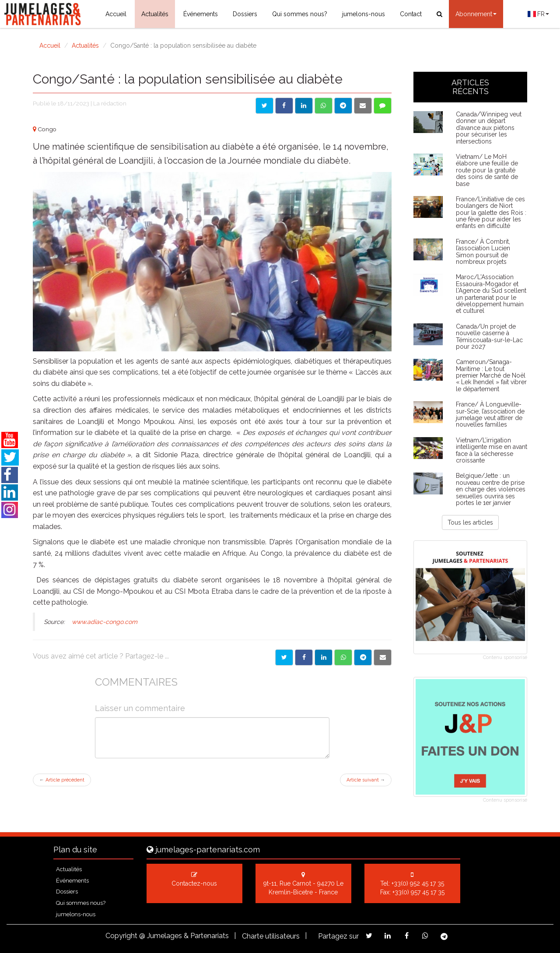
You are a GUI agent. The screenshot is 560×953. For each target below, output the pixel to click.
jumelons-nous (364, 14)
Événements (201, 14)
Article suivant (366, 780)
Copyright (121, 936)
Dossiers (245, 14)
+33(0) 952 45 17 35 (418, 883)
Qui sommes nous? (300, 14)
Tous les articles (470, 522)
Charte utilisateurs (271, 936)
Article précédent (62, 780)
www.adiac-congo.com (105, 622)
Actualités (155, 14)
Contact (411, 14)
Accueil (116, 14)
